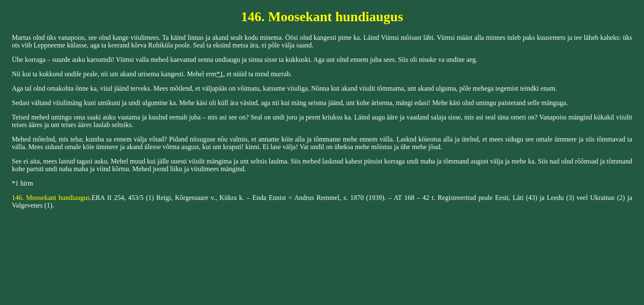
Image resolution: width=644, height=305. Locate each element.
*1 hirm (22, 183)
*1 (220, 74)
